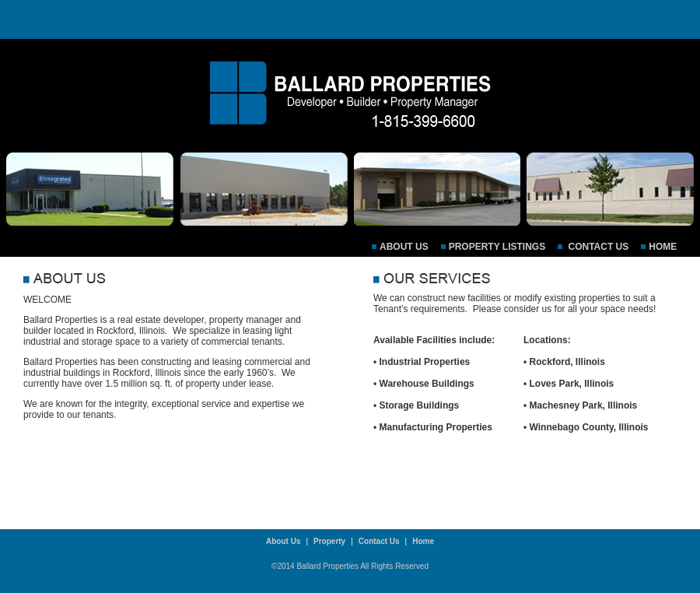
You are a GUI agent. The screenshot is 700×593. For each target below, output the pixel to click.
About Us (404, 247)
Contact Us (379, 541)
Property (329, 541)
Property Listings (497, 247)
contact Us (597, 247)
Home (663, 247)
